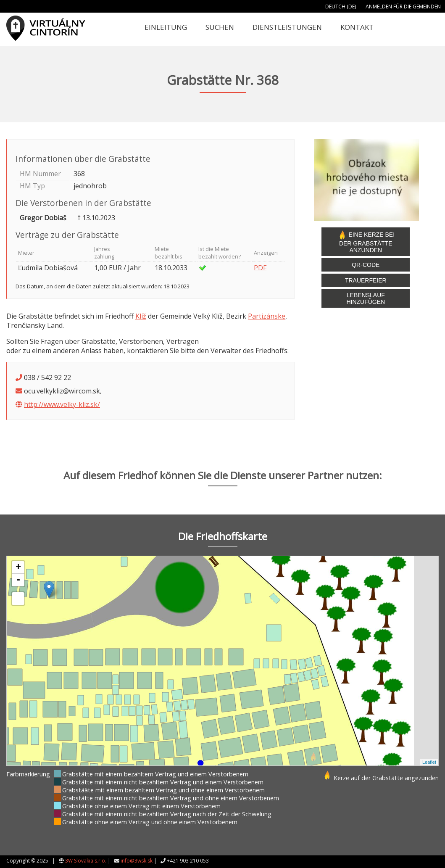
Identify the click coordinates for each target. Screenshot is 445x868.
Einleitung (166, 27)
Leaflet (429, 762)
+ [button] (18, 567)
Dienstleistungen (287, 27)
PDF (260, 268)
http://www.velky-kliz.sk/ (62, 404)
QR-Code (366, 265)
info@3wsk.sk (137, 861)
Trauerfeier (366, 280)
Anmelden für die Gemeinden (403, 7)
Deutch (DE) (341, 7)
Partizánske (267, 316)
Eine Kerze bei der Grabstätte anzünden (366, 242)
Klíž (141, 316)
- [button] (18, 580)
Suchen (220, 27)
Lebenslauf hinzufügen (366, 298)
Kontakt (357, 27)
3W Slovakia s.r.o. (86, 861)
